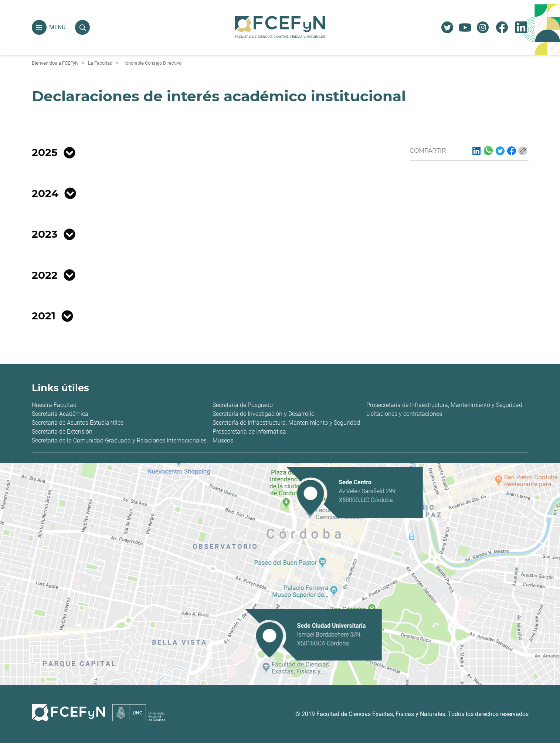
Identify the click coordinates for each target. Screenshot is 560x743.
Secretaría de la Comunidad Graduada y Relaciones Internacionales (119, 440)
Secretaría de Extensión (62, 432)
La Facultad (100, 63)
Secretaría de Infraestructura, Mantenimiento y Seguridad (286, 423)
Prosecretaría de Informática (249, 432)
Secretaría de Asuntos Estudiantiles (78, 423)
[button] (39, 28)
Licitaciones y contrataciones (404, 414)
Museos (223, 440)
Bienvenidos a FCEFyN (55, 63)
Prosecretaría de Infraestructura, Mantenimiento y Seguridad (444, 405)
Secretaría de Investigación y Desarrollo (264, 414)
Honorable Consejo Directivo (152, 63)
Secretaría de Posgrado (243, 405)
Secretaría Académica (60, 414)
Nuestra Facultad (54, 405)
